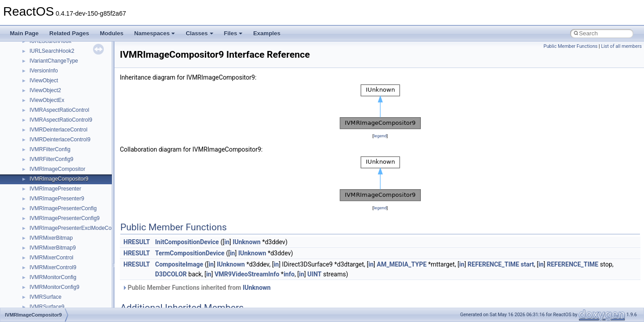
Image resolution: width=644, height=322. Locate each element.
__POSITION (45, 229)
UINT (314, 274)
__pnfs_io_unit (47, 121)
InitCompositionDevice (187, 242)
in (227, 242)
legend (380, 136)
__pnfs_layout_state (53, 141)
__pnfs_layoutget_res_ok (59, 190)
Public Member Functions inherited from (196, 288)
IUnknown (247, 242)
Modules (112, 33)
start (527, 264)
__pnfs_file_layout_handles (62, 62)
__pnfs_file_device (52, 42)
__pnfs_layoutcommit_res (60, 161)
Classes (199, 33)
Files (233, 33)
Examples (267, 33)
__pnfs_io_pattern (51, 102)
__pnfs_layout (46, 131)
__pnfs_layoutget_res (55, 180)
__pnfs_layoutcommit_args (61, 151)
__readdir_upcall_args (56, 288)
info (289, 274)
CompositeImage (179, 264)
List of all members (621, 46)
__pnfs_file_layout (51, 52)
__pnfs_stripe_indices (55, 220)
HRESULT (137, 242)
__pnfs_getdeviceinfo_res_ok (64, 92)
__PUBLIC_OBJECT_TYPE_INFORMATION (83, 259)
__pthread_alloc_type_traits (62, 239)
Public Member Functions (570, 46)
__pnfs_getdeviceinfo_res (60, 82)
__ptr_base (43, 249)
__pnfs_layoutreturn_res (58, 210)
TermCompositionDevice (190, 253)
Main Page (24, 33)
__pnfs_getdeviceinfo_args (61, 72)
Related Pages (69, 33)
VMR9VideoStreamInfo (247, 274)
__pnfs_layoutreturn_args (60, 200)
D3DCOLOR (171, 274)
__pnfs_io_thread (50, 111)
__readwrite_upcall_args (59, 298)
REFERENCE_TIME (494, 264)
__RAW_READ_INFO (55, 269)
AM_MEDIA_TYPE (402, 264)
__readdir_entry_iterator (58, 279)
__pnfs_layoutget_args (57, 170)
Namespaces (155, 33)
